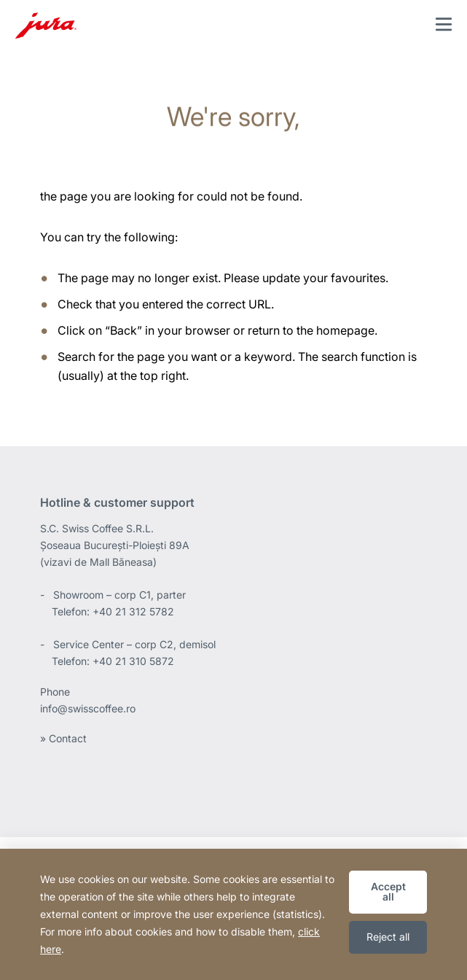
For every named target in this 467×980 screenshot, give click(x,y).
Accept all (388, 891)
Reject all (388, 937)
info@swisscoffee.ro (88, 708)
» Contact (63, 738)
